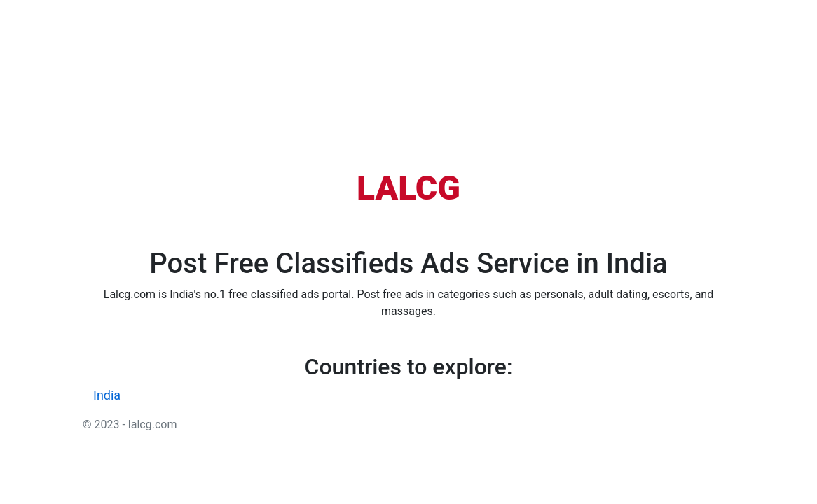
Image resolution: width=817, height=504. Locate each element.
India (107, 395)
